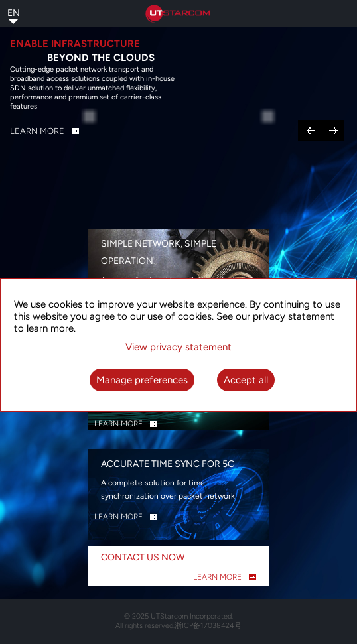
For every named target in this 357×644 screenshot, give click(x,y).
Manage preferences (142, 380)
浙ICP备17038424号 (208, 626)
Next (333, 129)
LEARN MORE (118, 424)
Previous (311, 129)
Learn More (37, 131)
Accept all (246, 380)
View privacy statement (178, 347)
